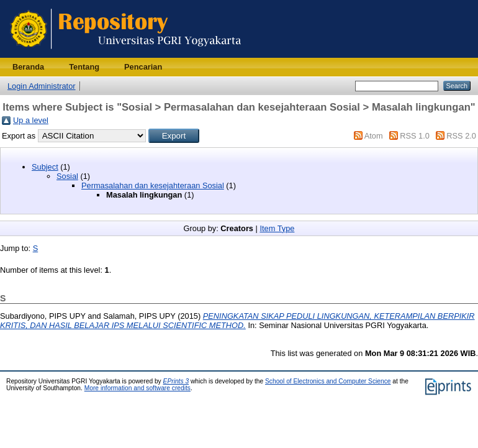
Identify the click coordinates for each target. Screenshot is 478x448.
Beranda (28, 67)
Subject (45, 167)
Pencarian (143, 67)
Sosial (67, 176)
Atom (374, 136)
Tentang (84, 67)
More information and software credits (138, 388)
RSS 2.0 (461, 136)
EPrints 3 (176, 381)
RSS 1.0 (415, 136)
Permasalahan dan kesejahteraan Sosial (153, 185)
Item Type (277, 228)
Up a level (31, 120)
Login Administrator (42, 86)
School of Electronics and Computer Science (328, 381)
